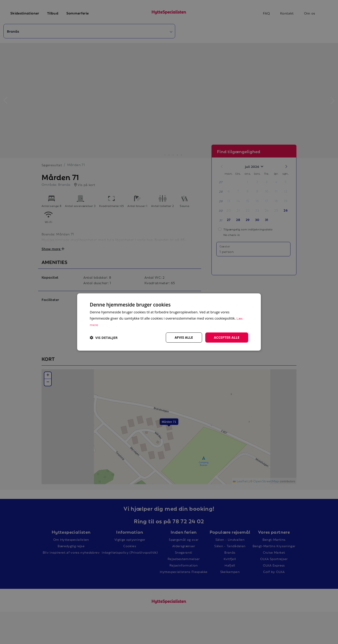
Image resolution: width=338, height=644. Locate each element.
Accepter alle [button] (227, 337)
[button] (104, 338)
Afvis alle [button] (184, 337)
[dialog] (169, 322)
